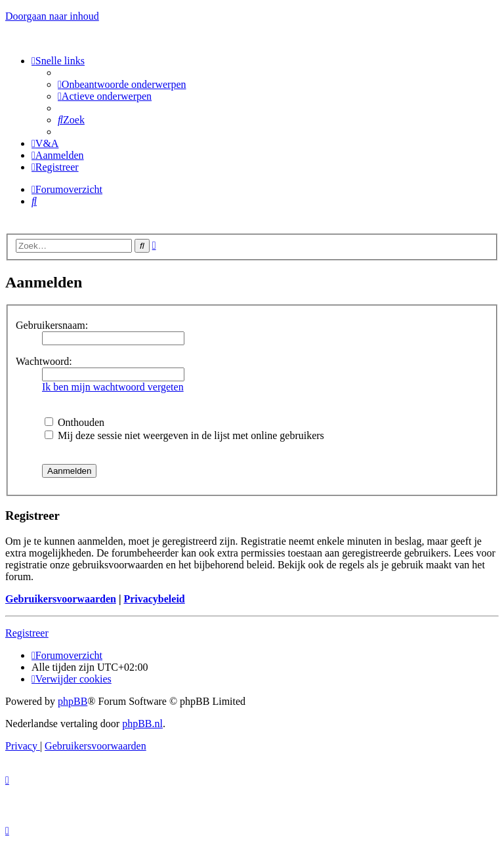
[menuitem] (122, 84)
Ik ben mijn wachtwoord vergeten (113, 387)
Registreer (27, 633)
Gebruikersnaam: (52, 325)
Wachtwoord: (44, 361)
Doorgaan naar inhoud (52, 16)
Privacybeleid (154, 599)
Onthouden (74, 422)
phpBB (73, 701)
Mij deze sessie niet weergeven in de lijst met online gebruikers (184, 435)
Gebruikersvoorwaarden (61, 599)
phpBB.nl (142, 724)
